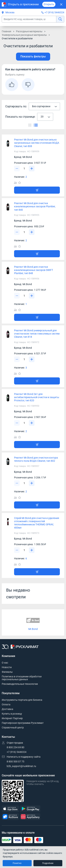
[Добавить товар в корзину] (37, 190)
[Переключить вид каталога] (30, 125)
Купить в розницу (12, 714)
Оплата (6, 704)
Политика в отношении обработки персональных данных (22, 678)
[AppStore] (10, 809)
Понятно (17, 863)
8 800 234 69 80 (15, 747)
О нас (5, 663)
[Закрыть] (61, 4)
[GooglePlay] (30, 809)
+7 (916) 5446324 (54, 12)
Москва (8, 12)
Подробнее (48, 863)
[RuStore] (10, 817)
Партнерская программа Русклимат (23, 723)
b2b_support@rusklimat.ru (21, 766)
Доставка (7, 709)
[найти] (60, 19)
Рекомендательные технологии (20, 684)
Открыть (49, 4)
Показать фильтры (33, 56)
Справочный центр (13, 727)
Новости (7, 667)
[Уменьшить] (17, 168)
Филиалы (7, 672)
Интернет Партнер (12, 718)
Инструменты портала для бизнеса (22, 700)
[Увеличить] (32, 168)
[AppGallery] (30, 817)
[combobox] (44, 106)
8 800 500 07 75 (15, 762)
